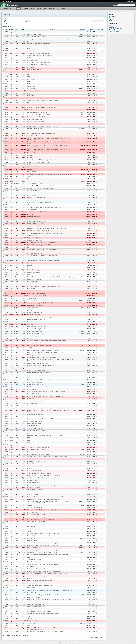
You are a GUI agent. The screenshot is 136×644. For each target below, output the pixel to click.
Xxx (28, 247)
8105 (6, 478)
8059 (6, 499)
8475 (6, 110)
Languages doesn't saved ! (34, 167)
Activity (12, 8)
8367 (6, 275)
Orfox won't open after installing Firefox (37, 221)
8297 (6, 341)
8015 (6, 534)
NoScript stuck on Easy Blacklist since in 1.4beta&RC (41, 117)
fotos (29, 48)
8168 (6, 450)
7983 (6, 557)
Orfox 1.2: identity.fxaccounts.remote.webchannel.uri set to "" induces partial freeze (48, 555)
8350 (6, 296)
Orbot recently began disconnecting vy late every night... (42, 133)
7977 (6, 562)
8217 (6, 399)
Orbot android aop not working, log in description (40, 63)
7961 (6, 576)
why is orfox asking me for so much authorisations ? (40, 336)
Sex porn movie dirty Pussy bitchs (36, 508)
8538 (6, 65)
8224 (6, 394)
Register (132, 1)
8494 (6, 105)
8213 (6, 406)
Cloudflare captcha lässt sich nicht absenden (39, 363)
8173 (6, 440)
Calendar (39, 8)
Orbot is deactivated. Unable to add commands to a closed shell (43, 193)
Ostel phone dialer (32, 538)
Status (7, 21)
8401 (6, 214)
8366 (6, 277)
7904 (6, 607)
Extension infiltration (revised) (35, 34)
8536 (6, 70)
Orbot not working (32, 298)
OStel (29, 275)
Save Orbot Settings (32, 258)
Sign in (128, 1)
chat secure (30, 155)
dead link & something (33, 136)
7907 (6, 602)
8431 (6, 181)
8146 (6, 454)
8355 (6, 286)
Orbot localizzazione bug (34, 191)
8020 (6, 522)
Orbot (29, 616)
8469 (6, 117)
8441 (6, 165)
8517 (6, 79)
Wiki (59, 8)
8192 (6, 426)
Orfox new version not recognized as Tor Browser (40, 56)
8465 (6, 124)
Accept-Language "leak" (33, 195)
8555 (6, 53)
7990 (6, 545)
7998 (6, 541)
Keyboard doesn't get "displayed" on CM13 (39, 245)
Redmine (63, 642)
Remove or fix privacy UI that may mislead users (40, 581)
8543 (6, 63)
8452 (6, 149)
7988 (6, 548)
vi (28, 181)
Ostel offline (30, 263)
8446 (6, 158)
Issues (19, 8)
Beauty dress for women (33, 272)
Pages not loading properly (34, 279)
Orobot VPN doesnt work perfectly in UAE (38, 37)
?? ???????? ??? (32, 588)
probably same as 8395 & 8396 (35, 224)
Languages (30, 169)
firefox (29, 438)
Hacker (29, 77)
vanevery (82, 433)
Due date (101, 30)
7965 (6, 569)
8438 (6, 169)
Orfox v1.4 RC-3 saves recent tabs (36, 198)
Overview (5, 8)
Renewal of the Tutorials (33, 483)
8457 (6, 136)
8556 (6, 51)
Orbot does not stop (32, 512)
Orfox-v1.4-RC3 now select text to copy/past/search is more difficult (44, 207)
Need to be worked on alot (34, 621)
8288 (6, 345)
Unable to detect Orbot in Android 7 (36, 569)
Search (115, 5)
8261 (6, 366)
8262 (6, 363)
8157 (6, 452)
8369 (6, 272)
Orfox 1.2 (30, 468)
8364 (6, 282)
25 (22, 635)
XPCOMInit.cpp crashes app (34, 119)
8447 (6, 155)
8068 (6, 492)
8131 (6, 461)
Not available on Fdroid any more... (36, 490)
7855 (6, 623)
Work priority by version (115, 31)
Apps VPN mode (32, 236)
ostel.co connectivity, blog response (36, 431)
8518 (6, 77)
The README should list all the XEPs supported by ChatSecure (43, 564)
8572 (6, 37)
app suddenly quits (32, 210)
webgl (29, 492)
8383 (6, 247)
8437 (6, 172)
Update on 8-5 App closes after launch (37, 226)
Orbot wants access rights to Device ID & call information (43, 303)
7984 (6, 555)
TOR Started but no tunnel (34, 559)
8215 (6, 401)
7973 (6, 564)
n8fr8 (82, 112)
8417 (6, 195)
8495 (6, 103)
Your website (31, 619)
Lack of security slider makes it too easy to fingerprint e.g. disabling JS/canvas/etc (48, 497)
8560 (6, 48)
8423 (6, 191)
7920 (6, 600)
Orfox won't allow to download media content (39, 44)
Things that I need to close (116, 29)
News (45, 8)
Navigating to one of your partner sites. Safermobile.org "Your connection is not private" (49, 39)
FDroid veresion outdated (34, 583)
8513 (6, 86)
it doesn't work (31, 86)
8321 (6, 317)
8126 (6, 466)
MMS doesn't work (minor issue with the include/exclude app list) (44, 519)
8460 (6, 133)
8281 (6, 353)
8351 (6, 293)
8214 (6, 403)
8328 (6, 312)
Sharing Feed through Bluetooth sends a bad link (40, 585)
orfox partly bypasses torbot (34, 424)
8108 (6, 473)
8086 (6, 483)
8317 (6, 322)
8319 (6, 319)
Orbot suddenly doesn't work (35, 421)
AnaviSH (82, 595)
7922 (6, 595)
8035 (6, 515)
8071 (6, 487)
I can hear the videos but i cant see (37, 459)
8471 (6, 112)
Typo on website (31, 301)
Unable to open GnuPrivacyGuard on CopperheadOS (41, 366)
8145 (6, 457)
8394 (6, 231)
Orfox (29, 165)
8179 (6, 435)
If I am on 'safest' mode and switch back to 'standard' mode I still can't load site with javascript (51, 277)
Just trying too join (32, 79)
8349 (6, 298)
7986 (6, 550)
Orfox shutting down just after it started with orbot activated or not (44, 107)
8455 (6, 138)
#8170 (29, 442)
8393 (6, 233)
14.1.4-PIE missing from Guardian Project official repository (42, 256)
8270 (6, 357)
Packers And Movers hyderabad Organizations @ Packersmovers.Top (45, 476)
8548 (6, 58)
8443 (6, 162)
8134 (6, 459)
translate (30, 265)
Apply (6, 26)
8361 (6, 284)
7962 (6, 574)
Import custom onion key (34, 282)
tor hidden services (33, 110)
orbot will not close (32, 541)
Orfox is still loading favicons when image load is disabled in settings (45, 466)
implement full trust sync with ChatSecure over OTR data (42, 419)
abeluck (82, 454)
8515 (6, 84)
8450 (6, 153)
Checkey (30, 578)
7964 (6, 571)
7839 (6, 632)
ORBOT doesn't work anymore (35, 487)
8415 (6, 200)
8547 (6, 60)
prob (28, 433)
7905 (6, 604)
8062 (6, 497)
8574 (6, 34)
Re (28, 103)
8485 (6, 107)
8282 (6, 350)
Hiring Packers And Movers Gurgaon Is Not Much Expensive (43, 350)
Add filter (90, 21)
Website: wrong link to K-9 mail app (36, 401)
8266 (6, 360)
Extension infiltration (32, 131)
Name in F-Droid (32, 593)
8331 (6, 308)
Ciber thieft (30, 505)
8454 (6, 142)
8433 (6, 176)
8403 (6, 210)
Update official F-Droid (33, 394)
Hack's (29, 46)
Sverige (29, 176)
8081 (6, 485)
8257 (6, 370)
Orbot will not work (32, 403)
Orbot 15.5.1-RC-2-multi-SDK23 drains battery (39, 65)
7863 (6, 621)
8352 (6, 291)
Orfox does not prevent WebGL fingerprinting (39, 162)
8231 (6, 387)
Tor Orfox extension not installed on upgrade (38, 115)
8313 (6, 329)
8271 (6, 355)
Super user (30, 324)
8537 (6, 67)
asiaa (29, 93)
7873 (6, 616)
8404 (6, 207)
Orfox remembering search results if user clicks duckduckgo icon (44, 250)
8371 (6, 268)
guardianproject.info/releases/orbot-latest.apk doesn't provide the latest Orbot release (49, 485)
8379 (6, 258)
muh (28, 445)
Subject (52, 30)
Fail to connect (31, 289)
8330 (6, 310)
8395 (6, 228)
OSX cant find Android (33, 494)
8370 (6, 270)
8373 (6, 265)
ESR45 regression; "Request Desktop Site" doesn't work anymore (44, 571)
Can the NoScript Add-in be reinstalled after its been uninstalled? (44, 408)
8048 (6, 508)
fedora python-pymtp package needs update (38, 454)
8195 (6, 424)
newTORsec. (31, 464)
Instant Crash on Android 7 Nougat (36, 319)
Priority (23, 30)
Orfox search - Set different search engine (38, 370)
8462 (6, 129)
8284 (6, 348)
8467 (6, 122)
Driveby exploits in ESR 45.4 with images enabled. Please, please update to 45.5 (49, 510)
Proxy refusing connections (34, 70)
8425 (6, 188)
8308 (6, 331)
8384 (6, 245)
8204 (6, 414)
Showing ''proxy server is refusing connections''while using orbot (43, 100)
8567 (6, 44)
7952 (6, 581)
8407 (6, 202)
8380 (6, 256)
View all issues (113, 17)
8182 (6, 433)
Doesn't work (31, 399)
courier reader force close (34, 609)
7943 (6, 588)
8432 (6, 179)
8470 (6, 115)
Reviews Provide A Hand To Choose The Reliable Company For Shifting (45, 435)
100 (25, 635)
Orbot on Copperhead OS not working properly (39, 473)
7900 (6, 609)
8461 (6, 131)
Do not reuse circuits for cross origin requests (39, 373)
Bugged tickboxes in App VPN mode (36, 522)
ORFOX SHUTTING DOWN (34, 471)
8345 (6, 305)
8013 (6, 536)
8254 (6, 373)
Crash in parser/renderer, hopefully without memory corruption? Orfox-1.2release (48, 517)
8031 (6, 519)
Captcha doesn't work (33, 91)
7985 (6, 552)
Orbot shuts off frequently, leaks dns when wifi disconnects (43, 124)
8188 (6, 428)
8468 (6, 119)
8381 (6, 252)
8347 (6, 301)
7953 (6, 578)
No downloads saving (33, 452)
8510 (6, 91)
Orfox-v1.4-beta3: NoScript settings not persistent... (40, 202)
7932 (6, 593)
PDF (104, 637)
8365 (6, 279)
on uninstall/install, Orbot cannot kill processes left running (42, 550)
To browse (30, 348)
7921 (6, 597)
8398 (6, 221)
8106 (6, 476)
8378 (6, 260)
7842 (6, 628)
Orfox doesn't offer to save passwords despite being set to (42, 126)
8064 (6, 494)
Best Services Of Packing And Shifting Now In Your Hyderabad (43, 499)
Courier (29, 32)
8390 (6, 238)
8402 (6, 212)
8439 (6, 167)
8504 (6, 96)
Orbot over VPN (31, 67)
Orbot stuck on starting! (33, 60)
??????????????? (32, 426)
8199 (6, 421)
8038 (6, 512)
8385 (6, 243)
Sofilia (29, 377)
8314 (6, 327)
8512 (6, 89)
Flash (29, 74)
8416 (6, 198)
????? (29, 58)
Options (6, 23)
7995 (6, 543)
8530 (6, 72)
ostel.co (29, 268)
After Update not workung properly (36, 205)
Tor (28, 417)
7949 (6, 583)
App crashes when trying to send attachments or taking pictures (43, 534)
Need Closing (112, 27)
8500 (6, 100)
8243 (6, 382)
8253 (6, 375)
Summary (111, 18)
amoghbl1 (82, 181)
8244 (6, 380)
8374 (6, 263)
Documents (52, 8)
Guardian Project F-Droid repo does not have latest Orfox (42, 186)
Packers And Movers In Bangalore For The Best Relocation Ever (44, 595)
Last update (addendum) (34, 217)
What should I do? (114, 30)
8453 (6, 146)
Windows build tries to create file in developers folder (41, 345)
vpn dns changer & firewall (34, 284)
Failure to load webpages (34, 270)
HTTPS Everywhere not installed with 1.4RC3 (39, 112)
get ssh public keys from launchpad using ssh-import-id (41, 310)
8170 (6, 445)
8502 (6, 98)
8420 (6, 193)
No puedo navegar (32, 562)
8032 (6, 517)
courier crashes (31, 51)
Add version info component (34, 602)
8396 (6, 226)
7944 (6, 585)
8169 (6, 447)
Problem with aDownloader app (35, 414)
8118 (6, 468)
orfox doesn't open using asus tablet (36, 604)
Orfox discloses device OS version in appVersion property (42, 160)
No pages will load (32, 153)
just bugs (111, 26)
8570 (6, 39)
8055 (6, 502)
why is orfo (30, 338)
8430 (6, 184)
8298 (6, 338)
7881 (6, 611)
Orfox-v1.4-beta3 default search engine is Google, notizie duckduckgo (45, 233)
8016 (6, 531)
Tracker (11, 30)
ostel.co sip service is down (35, 305)
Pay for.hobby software (34, 315)
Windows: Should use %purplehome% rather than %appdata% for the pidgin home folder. (50, 590)
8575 (6, 32)
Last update (31, 72)
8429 (6, 186)
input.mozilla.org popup (33, 200)
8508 (6, 93)
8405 (6, 205)
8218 (6, 396)
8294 (6, 343)
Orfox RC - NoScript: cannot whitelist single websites (41, 188)
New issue (26, 8)
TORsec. (30, 531)
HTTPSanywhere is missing (34, 355)
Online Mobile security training (35, 240)
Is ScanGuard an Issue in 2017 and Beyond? (39, 380)
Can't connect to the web (34, 105)
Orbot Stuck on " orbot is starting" (36, 122)
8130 (6, 464)
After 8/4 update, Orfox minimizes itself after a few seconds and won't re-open (47, 228)
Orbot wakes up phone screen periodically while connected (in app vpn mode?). (47, 457)
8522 (6, 74)
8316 (6, 324)
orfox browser (31, 214)
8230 (6, 389)
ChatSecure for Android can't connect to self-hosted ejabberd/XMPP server (46, 392)
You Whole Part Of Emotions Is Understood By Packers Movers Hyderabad (46, 317)
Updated (92, 30)
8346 (6, 303)
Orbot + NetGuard (32, 389)
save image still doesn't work (35, 428)
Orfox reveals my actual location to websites (38, 312)
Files (64, 8)
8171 (6, 442)
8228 (6, 392)
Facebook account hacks (34, 548)
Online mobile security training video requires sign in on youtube (43, 545)
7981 (6, 559)
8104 (6, 480)
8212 (6, 408)
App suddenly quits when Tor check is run (38, 212)
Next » (8, 635)
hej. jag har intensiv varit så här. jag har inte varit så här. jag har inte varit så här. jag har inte (50, 174)
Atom (98, 637)
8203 (6, 417)
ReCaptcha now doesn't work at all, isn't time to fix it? (42, 243)
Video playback (31, 96)
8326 (6, 315)
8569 (6, 41)
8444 (6, 160)
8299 (6, 336)
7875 (6, 614)
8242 (6, 385)
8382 (6, 250)
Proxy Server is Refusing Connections (37, 327)
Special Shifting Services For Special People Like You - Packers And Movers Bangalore (49, 600)
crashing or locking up (33, 567)
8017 (6, 529)
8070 (6, 490)
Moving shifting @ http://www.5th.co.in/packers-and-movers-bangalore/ (45, 632)
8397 (6, 224)
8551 (6, 56)
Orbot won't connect (32, 89)
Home (3, 1)
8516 (6, 81)
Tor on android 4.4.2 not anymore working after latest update (43, 536)
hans (82, 345)
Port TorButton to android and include (37, 368)
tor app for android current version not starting (39, 524)
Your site (30, 322)
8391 (6, 236)
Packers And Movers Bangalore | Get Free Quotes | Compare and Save (45, 353)
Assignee (82, 30)
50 (23, 635)
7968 (6, 567)
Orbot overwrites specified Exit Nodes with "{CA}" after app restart (44, 286)
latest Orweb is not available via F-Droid (37, 343)
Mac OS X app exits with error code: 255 (38, 387)
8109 (6, 471)
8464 (6, 126)
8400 (6, 217)
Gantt (32, 8)
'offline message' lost (33, 308)
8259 (6, 368)
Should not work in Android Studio (36, 597)
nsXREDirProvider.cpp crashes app (36, 334)
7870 (6, 619)
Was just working (32, 526)
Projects (7, 1)
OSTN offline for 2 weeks (34, 238)
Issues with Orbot (32, 172)
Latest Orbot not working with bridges (38, 98)
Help (11, 1)
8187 (6, 431)
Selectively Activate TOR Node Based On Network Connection (43, 260)
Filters (6, 19)
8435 (6, 174)
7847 (6, 626)
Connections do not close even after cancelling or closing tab (43, 543)
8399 (6, 219)
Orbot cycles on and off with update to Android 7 (39, 611)
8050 (6, 505)
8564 (6, 46)
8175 (6, 438)
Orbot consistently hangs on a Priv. (36, 515)
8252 (6, 377)
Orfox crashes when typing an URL (36, 461)
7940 (6, 590)
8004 (6, 538)
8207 (6, 410)
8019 (6, 524)
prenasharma (82, 350)
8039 (6, 510)
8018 (6, 526)
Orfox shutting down (32, 480)
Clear (10, 26)
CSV (101, 637)
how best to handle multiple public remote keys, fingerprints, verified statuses (47, 341)
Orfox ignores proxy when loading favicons (38, 53)
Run (28, 41)
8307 (6, 334)
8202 (6, 419)
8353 (6, 289)
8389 (6, 240)
